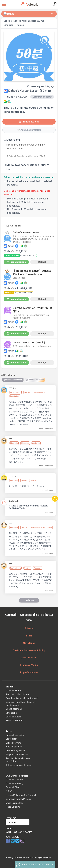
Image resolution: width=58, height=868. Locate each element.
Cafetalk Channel (14, 779)
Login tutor (11, 739)
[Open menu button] (4, 4)
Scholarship (12, 713)
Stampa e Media (29, 665)
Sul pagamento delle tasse (19, 765)
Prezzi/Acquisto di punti (18, 694)
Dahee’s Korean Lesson (26, 232)
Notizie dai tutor (14, 746)
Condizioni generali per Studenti (22, 698)
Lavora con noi (29, 657)
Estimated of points (42, 97)
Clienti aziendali (14, 709)
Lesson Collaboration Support (21, 795)
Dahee (7, 21)
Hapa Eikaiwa (13, 807)
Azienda (29, 628)
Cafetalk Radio (13, 716)
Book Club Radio (14, 720)
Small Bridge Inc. (14, 803)
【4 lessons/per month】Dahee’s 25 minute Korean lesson (32, 272)
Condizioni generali (15, 750)
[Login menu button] (54, 4)
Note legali (29, 643)
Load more (29, 600)
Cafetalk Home (14, 690)
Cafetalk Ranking (14, 783)
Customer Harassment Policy (29, 650)
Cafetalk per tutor (15, 735)
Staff (29, 636)
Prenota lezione (29, 122)
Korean (20, 25)
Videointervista (14, 743)
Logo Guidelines (29, 672)
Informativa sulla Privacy (18, 799)
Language (9, 25)
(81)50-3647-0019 (20, 832)
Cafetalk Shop (13, 787)
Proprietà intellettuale (17, 754)
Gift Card (10, 791)
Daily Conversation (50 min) (29, 342)
